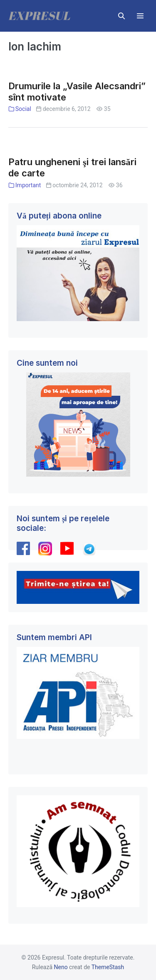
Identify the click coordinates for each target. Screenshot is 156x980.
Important (28, 185)
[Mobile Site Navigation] (140, 16)
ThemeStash (108, 967)
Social (23, 109)
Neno (61, 967)
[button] (121, 16)
